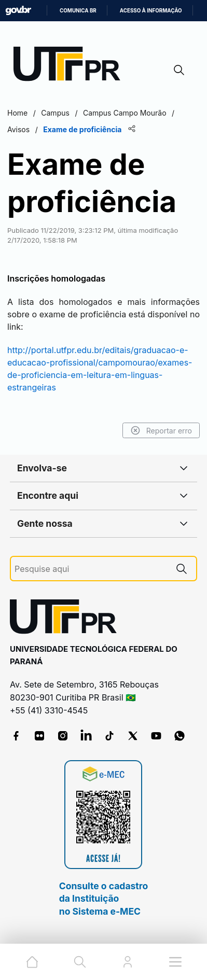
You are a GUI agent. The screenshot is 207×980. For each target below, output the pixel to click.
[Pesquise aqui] (91, 569)
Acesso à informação (151, 11)
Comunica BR (78, 11)
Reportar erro (161, 430)
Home (17, 113)
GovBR (18, 11)
